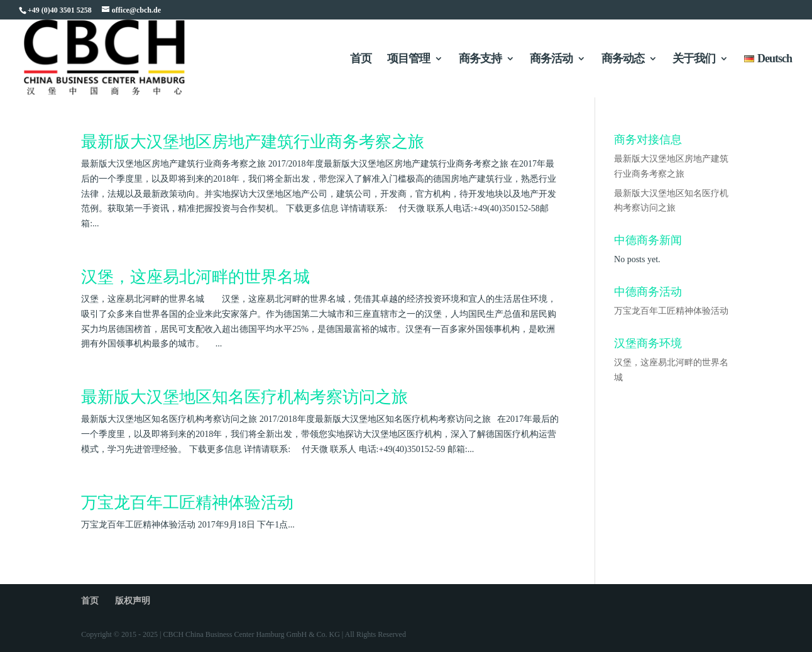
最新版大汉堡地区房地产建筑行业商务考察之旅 (253, 142)
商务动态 (623, 59)
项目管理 (409, 59)
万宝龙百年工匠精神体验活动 (187, 503)
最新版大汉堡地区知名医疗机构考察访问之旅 (244, 397)
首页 (361, 59)
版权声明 (133, 601)
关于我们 (694, 59)
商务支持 (480, 59)
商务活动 (551, 59)
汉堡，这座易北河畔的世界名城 (195, 277)
